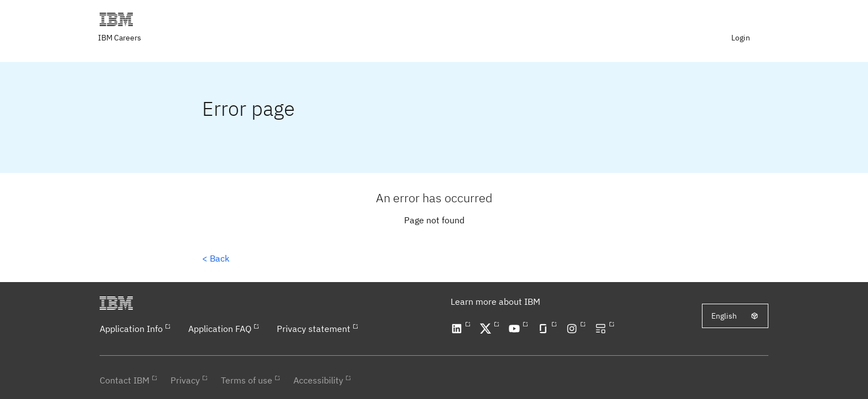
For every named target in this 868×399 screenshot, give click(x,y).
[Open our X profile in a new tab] (487, 329)
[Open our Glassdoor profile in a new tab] (545, 329)
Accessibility (318, 380)
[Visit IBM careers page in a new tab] (121, 38)
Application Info (131, 329)
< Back (216, 258)
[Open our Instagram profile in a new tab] (573, 329)
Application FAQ (220, 329)
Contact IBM (125, 380)
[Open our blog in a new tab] (602, 329)
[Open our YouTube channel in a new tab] (516, 329)
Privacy (185, 380)
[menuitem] (742, 38)
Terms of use (247, 380)
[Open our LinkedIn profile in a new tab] (458, 329)
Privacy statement (314, 329)
